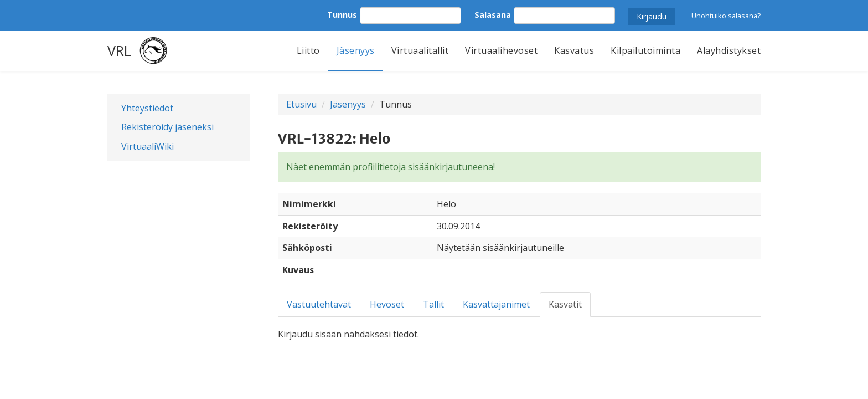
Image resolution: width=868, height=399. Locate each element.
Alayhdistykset (729, 50)
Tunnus (342, 15)
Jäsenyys (356, 50)
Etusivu (301, 104)
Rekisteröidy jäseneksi (167, 127)
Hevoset (387, 304)
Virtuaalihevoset (501, 50)
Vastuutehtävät (319, 304)
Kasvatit (565, 304)
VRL (119, 50)
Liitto (308, 50)
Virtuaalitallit (420, 50)
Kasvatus (574, 50)
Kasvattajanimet (496, 304)
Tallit (433, 304)
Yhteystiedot (147, 108)
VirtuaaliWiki (148, 146)
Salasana (493, 15)
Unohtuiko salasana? (726, 16)
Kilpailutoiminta (645, 50)
